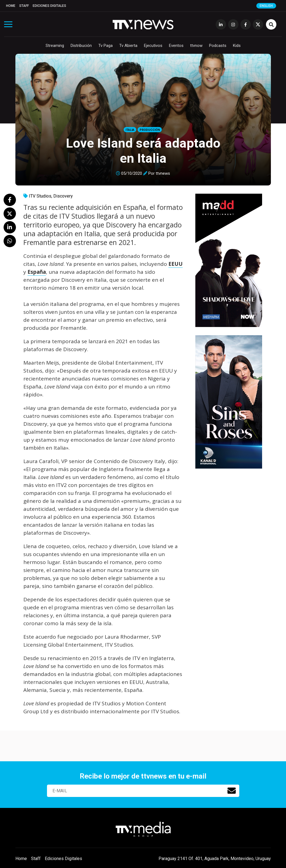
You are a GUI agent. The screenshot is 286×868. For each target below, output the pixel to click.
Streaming (55, 46)
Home (11, 6)
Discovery (63, 196)
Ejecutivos (153, 46)
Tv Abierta (128, 46)
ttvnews (163, 173)
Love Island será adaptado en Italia (143, 151)
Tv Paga (105, 46)
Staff (24, 6)
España (37, 272)
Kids (237, 46)
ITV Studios (40, 196)
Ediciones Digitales (49, 6)
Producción (150, 130)
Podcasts (218, 46)
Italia (130, 130)
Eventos (176, 46)
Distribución (81, 46)
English (266, 6)
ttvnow (196, 46)
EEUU (176, 264)
